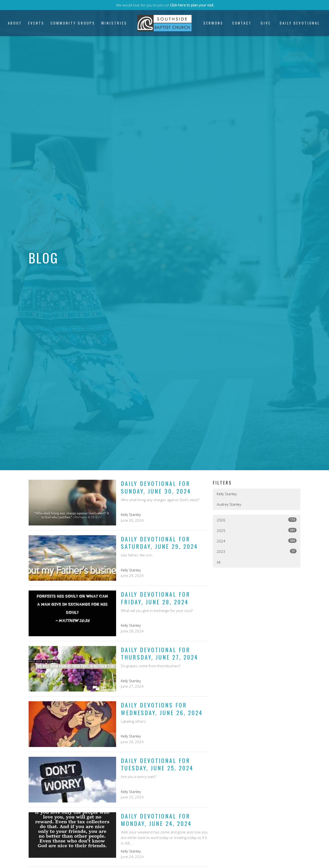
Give (266, 23)
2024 (257, 541)
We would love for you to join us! (165, 5)
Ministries (114, 23)
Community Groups (73, 23)
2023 (257, 551)
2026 (257, 520)
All (218, 562)
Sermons (213, 23)
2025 (257, 530)
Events (36, 23)
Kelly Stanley (227, 494)
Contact (242, 23)
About (15, 23)
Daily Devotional (300, 23)
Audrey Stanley (229, 504)
